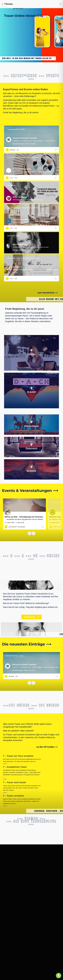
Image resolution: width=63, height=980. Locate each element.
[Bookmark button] (56, 150)
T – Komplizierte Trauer (15, 767)
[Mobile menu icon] (3, 4)
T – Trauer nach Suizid (20, 782)
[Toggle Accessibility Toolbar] (59, 976)
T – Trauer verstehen (27, 794)
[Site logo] (9, 4)
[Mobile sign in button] (61, 4)
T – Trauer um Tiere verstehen (18, 756)
